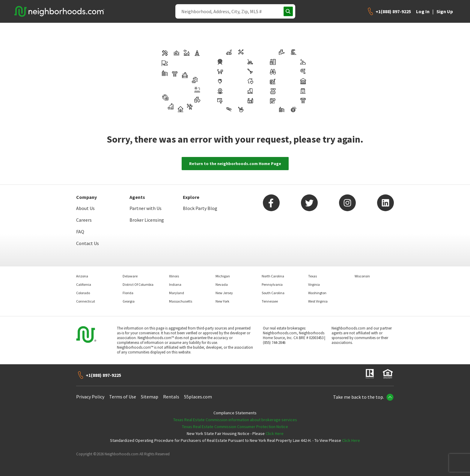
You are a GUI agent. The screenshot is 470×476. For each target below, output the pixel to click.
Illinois (174, 276)
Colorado (83, 293)
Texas (312, 276)
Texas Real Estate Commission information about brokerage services (235, 420)
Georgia (129, 301)
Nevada (222, 284)
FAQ (80, 232)
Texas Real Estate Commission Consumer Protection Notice (235, 427)
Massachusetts (181, 301)
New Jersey (224, 293)
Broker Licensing (147, 220)
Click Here (275, 433)
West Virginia (318, 301)
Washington (317, 293)
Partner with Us (146, 208)
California (84, 284)
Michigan (223, 276)
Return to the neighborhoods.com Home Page (235, 164)
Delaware (130, 276)
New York (222, 301)
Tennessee (270, 301)
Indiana (175, 284)
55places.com (198, 397)
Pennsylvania (272, 284)
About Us (85, 208)
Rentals (171, 397)
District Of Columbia (138, 284)
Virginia (314, 284)
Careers (84, 220)
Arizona (82, 276)
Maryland (177, 293)
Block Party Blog (200, 208)
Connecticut (86, 301)
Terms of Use (123, 397)
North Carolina (273, 276)
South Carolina (273, 293)
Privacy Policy (90, 397)
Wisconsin (362, 276)
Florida (128, 293)
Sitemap (150, 397)
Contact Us (88, 243)
